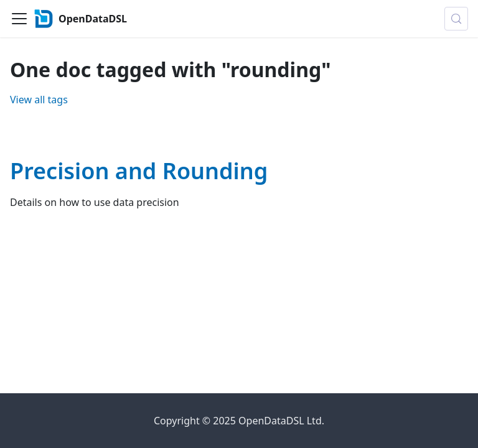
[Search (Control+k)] (456, 19)
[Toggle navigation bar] (19, 19)
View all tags (39, 100)
